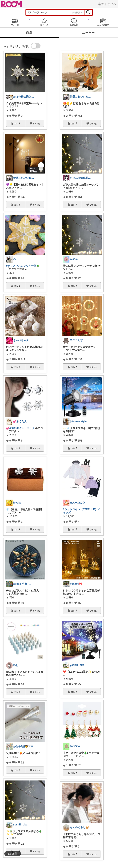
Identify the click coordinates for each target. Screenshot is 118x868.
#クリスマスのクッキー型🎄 (23, 266)
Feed (15, 22)
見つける (44, 22)
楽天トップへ (107, 4)
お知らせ (74, 22)
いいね (36, 124)
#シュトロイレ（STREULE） (80, 509)
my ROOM (103, 22)
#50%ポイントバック (22, 428)
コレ (17, 124)
